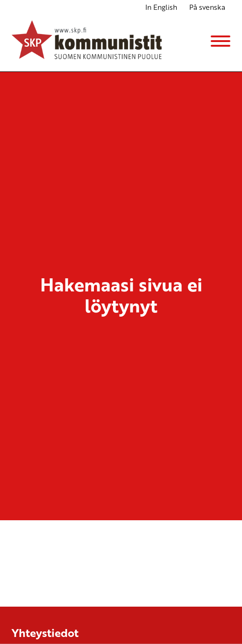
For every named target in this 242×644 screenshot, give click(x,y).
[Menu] (221, 41)
